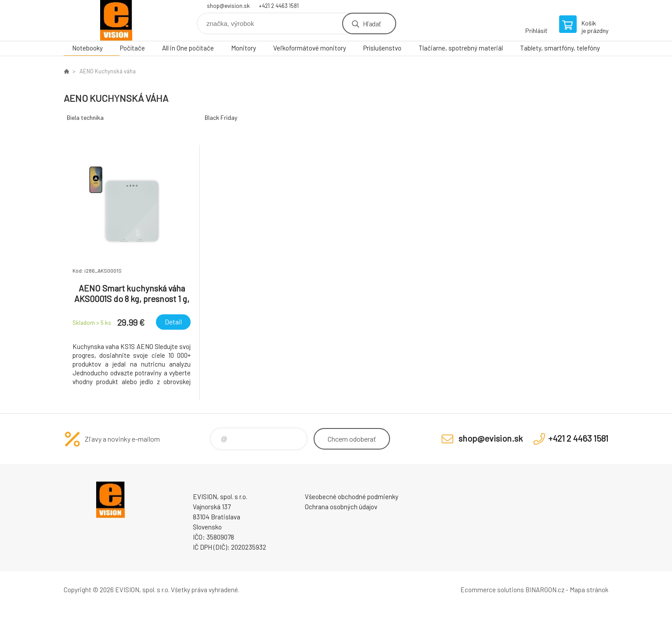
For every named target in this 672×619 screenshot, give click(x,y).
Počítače (132, 48)
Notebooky (87, 48)
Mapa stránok (589, 590)
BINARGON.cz (545, 590)
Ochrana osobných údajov (341, 507)
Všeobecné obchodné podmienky (352, 497)
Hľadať (372, 23)
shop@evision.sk (228, 6)
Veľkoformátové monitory (310, 48)
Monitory (244, 48)
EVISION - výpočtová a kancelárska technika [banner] (116, 20)
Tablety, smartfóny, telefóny (560, 48)
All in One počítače (188, 48)
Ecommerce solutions (492, 590)
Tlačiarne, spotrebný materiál (461, 48)
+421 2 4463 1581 (279, 6)
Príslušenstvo (382, 48)
